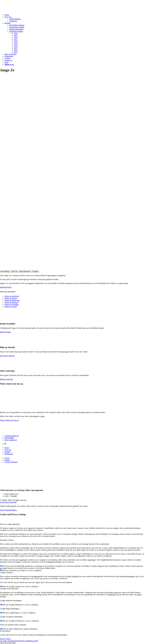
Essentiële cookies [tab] (7, 540)
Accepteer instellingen (8, 641)
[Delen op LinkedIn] (12, 304)
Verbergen (8, 510)
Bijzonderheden (25, 271)
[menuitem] (75, 15)
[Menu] (9, 64)
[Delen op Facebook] (12, 296)
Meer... (15, 510)
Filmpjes (35, 271)
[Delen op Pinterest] (11, 302)
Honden (8, 452)
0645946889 (9, 438)
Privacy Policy (5, 639)
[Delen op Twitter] (11, 298)
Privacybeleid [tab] (5, 631)
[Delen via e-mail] (11, 307)
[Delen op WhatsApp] (12, 300)
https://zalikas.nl (11, 440)
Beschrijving (5, 271)
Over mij (14, 271)
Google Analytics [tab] (6, 573)
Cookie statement (11, 462)
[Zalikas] (17, 11)
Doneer (7, 460)
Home (7, 448)
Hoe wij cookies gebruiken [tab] (10, 524)
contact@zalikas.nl (12, 436)
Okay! (2, 510)
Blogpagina (9, 454)
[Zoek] (7, 62)
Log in (7, 458)
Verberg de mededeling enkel (27, 641)
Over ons (8, 450)
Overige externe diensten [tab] (9, 589)
